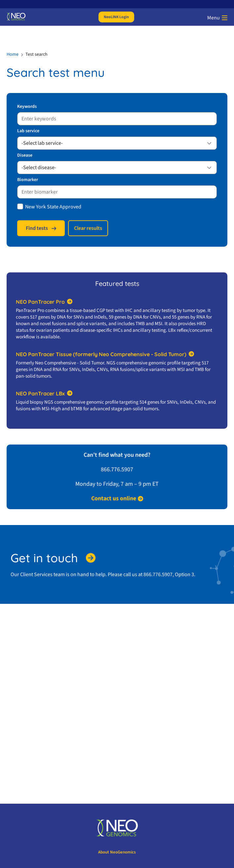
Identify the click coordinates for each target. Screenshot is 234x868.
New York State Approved (53, 207)
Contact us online (114, 499)
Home (13, 54)
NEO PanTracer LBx (40, 393)
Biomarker (28, 180)
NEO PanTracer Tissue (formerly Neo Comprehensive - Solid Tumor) (101, 354)
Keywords (27, 107)
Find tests (37, 228)
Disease (25, 155)
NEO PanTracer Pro (40, 302)
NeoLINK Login (116, 17)
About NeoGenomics (117, 852)
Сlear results (88, 228)
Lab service (28, 131)
